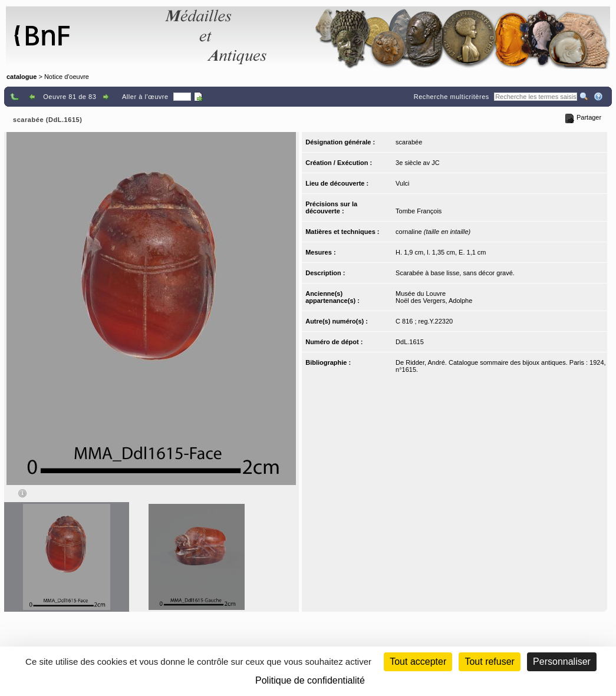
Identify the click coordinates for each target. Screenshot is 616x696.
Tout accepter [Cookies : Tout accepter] (418, 662)
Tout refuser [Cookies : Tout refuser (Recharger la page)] (489, 662)
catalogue (22, 77)
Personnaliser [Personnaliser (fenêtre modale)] (562, 662)
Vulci (402, 183)
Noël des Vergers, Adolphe (434, 301)
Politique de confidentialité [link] (310, 680)
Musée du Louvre (421, 293)
